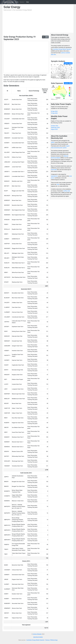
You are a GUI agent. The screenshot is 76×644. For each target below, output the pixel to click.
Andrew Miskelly (37, 634)
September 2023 (55, 128)
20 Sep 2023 (54, 111)
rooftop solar (67, 191)
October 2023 (55, 126)
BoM (70, 63)
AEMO (53, 142)
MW (47, 37)
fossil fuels (54, 170)
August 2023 (54, 129)
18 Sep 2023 (54, 113)
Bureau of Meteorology (52, 640)
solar (58, 184)
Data (27, 2)
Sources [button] (22, 2)
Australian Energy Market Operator (62, 49)
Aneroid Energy (8, 2)
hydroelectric (54, 176)
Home (17, 2)
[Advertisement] (26, 23)
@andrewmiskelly (38, 637)
